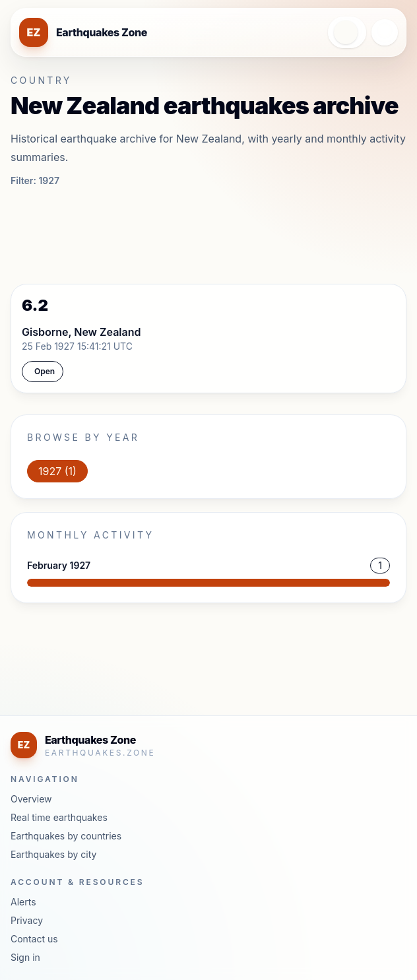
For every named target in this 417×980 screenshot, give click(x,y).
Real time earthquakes (59, 817)
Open (45, 371)
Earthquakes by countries (66, 836)
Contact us (34, 939)
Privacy (27, 920)
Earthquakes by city (53, 854)
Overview (31, 799)
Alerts (23, 902)
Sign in (25, 957)
